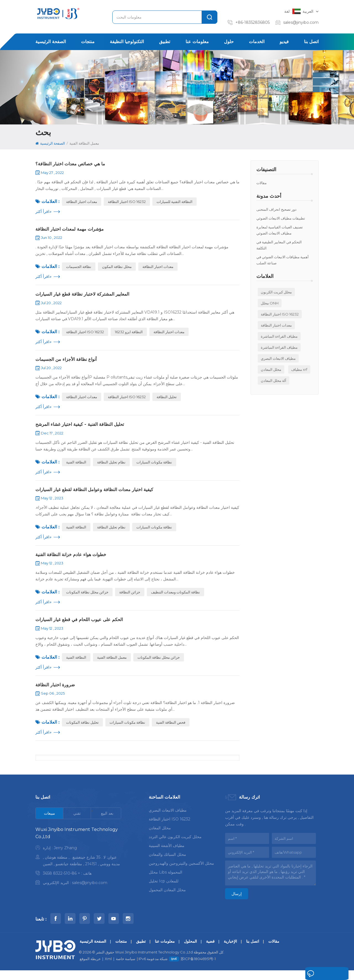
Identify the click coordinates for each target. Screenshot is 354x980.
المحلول (190, 951)
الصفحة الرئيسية (51, 42)
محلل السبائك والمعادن (167, 863)
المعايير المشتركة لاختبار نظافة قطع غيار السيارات (87, 296)
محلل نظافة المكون (117, 269)
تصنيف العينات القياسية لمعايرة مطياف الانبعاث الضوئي (280, 230)
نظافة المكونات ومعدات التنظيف (175, 599)
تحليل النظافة (167, 401)
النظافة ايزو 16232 (129, 335)
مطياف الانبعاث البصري (278, 358)
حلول (229, 42)
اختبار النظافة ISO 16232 (280, 314)
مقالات (261, 183)
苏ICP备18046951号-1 (198, 968)
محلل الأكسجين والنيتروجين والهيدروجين (181, 872)
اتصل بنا (311, 42)
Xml (108, 968)
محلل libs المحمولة (166, 881)
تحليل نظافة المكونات (82, 731)
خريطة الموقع (90, 968)
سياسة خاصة (126, 968)
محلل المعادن (271, 369)
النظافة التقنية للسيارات (175, 202)
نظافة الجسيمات (79, 269)
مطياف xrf (299, 369)
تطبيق (165, 42)
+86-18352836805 (253, 22)
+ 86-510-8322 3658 (62, 882)
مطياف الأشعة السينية (167, 854)
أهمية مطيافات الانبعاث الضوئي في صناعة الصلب (283, 260)
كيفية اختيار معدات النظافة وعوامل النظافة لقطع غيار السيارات (100, 495)
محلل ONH (270, 303)
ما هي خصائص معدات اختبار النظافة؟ (74, 164)
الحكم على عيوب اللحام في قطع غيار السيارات (84, 627)
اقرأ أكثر (43, 212)
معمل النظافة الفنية (112, 665)
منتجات (88, 42)
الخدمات (257, 42)
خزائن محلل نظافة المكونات (87, 599)
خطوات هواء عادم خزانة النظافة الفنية (75, 561)
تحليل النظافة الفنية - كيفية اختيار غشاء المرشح (84, 429)
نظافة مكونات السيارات (154, 467)
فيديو (284, 42)
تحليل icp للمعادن (164, 890)
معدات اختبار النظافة (276, 325)
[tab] (50, 822)
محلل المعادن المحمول (167, 899)
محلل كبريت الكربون (276, 292)
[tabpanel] (78, 866)
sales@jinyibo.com (301, 22)
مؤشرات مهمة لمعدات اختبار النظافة (73, 230)
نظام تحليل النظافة (111, 467)
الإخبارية (230, 951)
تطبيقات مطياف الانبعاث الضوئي (281, 218)
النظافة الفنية (76, 467)
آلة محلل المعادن (274, 380)
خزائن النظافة (130, 599)
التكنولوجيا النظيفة (127, 42)
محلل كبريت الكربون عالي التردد (175, 846)
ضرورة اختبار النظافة (57, 693)
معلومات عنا (197, 42)
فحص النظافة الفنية (171, 731)
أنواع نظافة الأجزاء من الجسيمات (70, 363)
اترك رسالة (313, 974)
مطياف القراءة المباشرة (279, 336)
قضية (210, 951)
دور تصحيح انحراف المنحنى (276, 209)
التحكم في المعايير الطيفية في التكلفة (279, 245)
